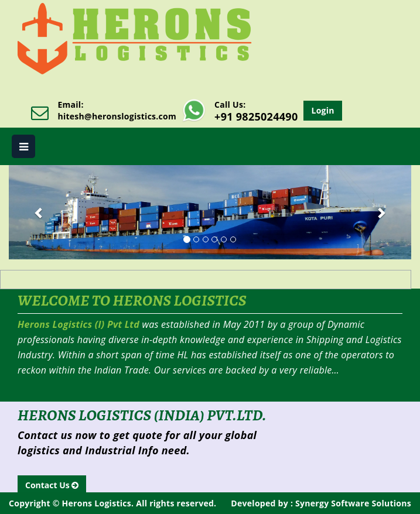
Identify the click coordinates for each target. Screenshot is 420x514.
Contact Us (52, 485)
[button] (39, 212)
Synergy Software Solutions (352, 503)
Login (322, 110)
